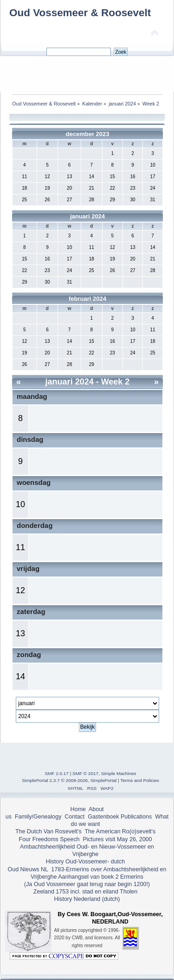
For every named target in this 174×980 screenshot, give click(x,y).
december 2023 (88, 134)
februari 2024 (87, 299)
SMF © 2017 (85, 773)
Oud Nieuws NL (28, 869)
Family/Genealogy (38, 817)
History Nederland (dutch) (87, 899)
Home (78, 809)
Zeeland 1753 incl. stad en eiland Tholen (85, 892)
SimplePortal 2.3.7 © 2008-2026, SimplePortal (69, 780)
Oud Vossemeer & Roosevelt (80, 13)
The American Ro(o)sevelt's (120, 831)
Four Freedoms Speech (49, 839)
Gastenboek (103, 817)
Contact (74, 817)
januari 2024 (87, 216)
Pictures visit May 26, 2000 (117, 839)
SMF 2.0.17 (57, 773)
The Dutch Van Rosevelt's (48, 831)
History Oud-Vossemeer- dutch (85, 862)
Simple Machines (119, 773)
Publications (136, 817)
